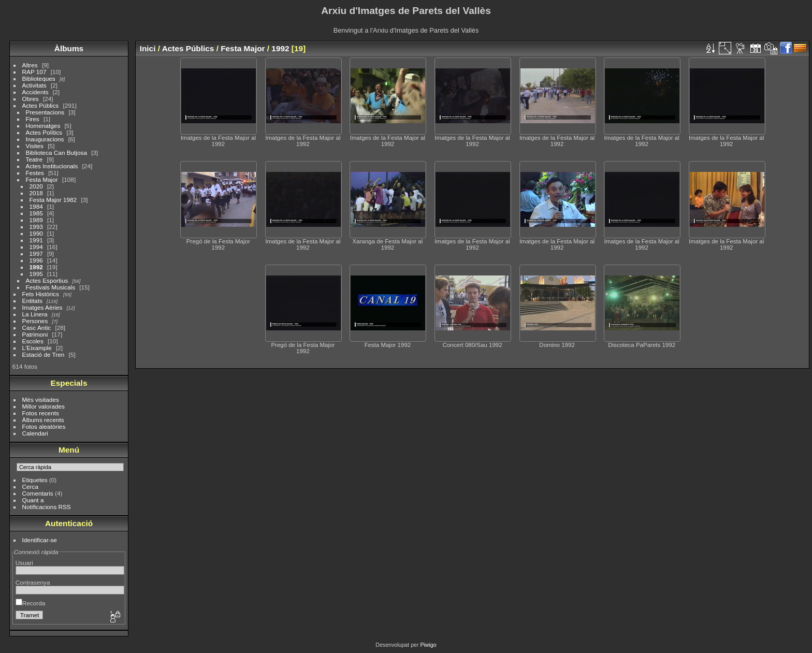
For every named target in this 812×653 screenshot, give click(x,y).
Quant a (33, 500)
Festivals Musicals (50, 287)
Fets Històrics (41, 294)
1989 (36, 220)
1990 (36, 233)
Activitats (34, 85)
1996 (36, 260)
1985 (36, 213)
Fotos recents (41, 413)
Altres (30, 65)
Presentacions (45, 112)
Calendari (35, 433)
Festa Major (42, 179)
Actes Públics (41, 105)
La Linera (35, 314)
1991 (36, 240)
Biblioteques (39, 78)
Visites (35, 146)
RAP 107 (34, 72)
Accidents (35, 92)
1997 (36, 253)
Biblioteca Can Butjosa (56, 153)
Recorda (30, 603)
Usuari (24, 563)
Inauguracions (45, 139)
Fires (33, 119)
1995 (36, 274)
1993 (36, 227)
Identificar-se (40, 540)
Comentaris (38, 493)
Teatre (34, 159)
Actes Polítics (44, 132)
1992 (36, 267)
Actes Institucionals (52, 166)
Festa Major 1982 (53, 200)
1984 (36, 206)
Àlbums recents (43, 420)
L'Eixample (37, 348)
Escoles (33, 341)
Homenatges (43, 126)
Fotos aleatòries (44, 426)
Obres (31, 99)
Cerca (30, 487)
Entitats (32, 301)
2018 (36, 193)
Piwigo (428, 645)
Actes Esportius (47, 280)
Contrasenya (33, 582)
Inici (148, 48)
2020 (36, 186)
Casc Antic (37, 328)
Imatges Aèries (42, 307)
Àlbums (69, 48)
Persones (35, 321)
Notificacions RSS (47, 507)
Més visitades (41, 400)
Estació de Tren (44, 354)
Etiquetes (35, 480)
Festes (35, 173)
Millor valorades (44, 406)
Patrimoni (35, 334)
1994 (36, 247)
